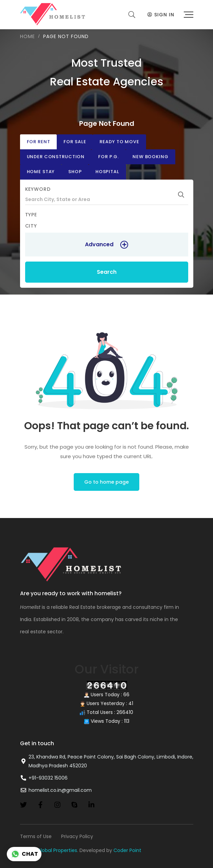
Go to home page (106, 482)
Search (107, 272)
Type (31, 215)
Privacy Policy (77, 836)
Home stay (41, 172)
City (31, 226)
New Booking (150, 157)
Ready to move (119, 142)
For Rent (39, 142)
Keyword (38, 189)
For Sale (75, 142)
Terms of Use (36, 836)
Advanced (99, 244)
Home (28, 36)
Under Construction (56, 157)
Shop (75, 172)
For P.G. (109, 157)
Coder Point (127, 850)
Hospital (107, 172)
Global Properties (57, 850)
